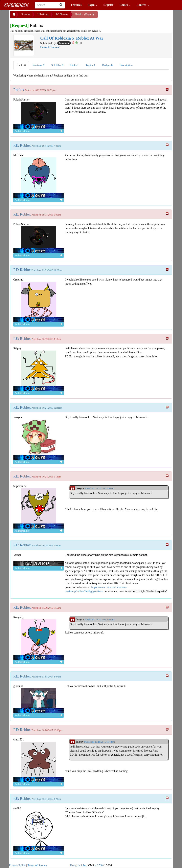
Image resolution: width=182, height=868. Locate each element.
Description (126, 65)
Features (76, 5)
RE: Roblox (22, 146)
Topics (91, 65)
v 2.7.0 (99, 865)
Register (108, 5)
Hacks (21, 65)
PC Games (62, 14)
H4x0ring (43, 14)
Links (74, 65)
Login (93, 5)
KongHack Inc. (79, 865)
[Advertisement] (130, 16)
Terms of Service (37, 865)
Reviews (39, 65)
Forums (26, 14)
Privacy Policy (17, 865)
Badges (107, 65)
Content (143, 5)
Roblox (19, 90)
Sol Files (57, 65)
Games (125, 5)
